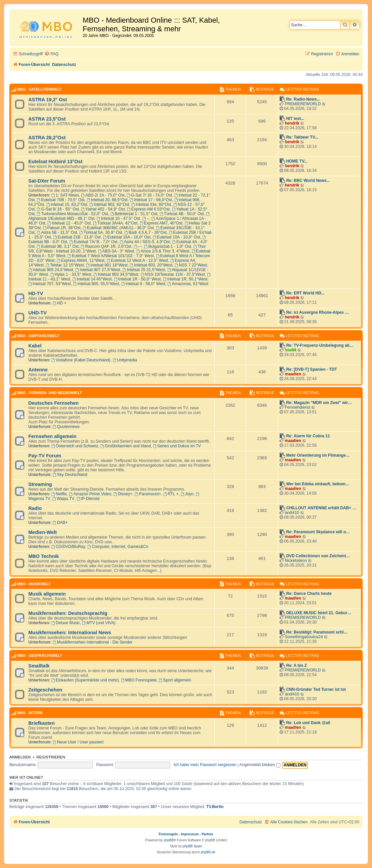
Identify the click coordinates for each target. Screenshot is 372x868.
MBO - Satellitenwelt (39, 89)
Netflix (59, 494)
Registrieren (51, 757)
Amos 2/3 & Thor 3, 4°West (163, 251)
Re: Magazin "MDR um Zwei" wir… (319, 403)
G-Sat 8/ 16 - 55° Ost (58, 209)
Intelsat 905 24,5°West (51, 270)
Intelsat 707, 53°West (50, 284)
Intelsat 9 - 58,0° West (143, 284)
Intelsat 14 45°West (92, 279)
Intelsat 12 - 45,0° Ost (69, 223)
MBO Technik (44, 556)
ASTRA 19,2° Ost (48, 100)
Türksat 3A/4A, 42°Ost (115, 223)
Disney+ (123, 494)
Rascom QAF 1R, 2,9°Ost (106, 246)
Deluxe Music (65, 623)
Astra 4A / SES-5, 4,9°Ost (145, 242)
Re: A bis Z (296, 665)
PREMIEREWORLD (303, 104)
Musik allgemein (47, 594)
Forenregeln (168, 834)
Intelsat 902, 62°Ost (109, 205)
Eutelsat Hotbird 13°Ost (55, 162)
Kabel (35, 346)
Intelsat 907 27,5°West (98, 270)
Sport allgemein (175, 680)
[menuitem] (51, 54)
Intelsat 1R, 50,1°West (185, 279)
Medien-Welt (42, 532)
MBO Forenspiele (139, 680)
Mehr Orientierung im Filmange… (318, 455)
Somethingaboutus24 (304, 637)
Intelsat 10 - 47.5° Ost (118, 218)
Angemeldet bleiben (260, 765)
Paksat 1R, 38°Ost (62, 228)
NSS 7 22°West (191, 265)
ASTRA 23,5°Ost (47, 119)
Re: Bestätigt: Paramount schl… (317, 632)
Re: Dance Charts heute (309, 594)
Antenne (38, 370)
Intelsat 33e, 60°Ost (151, 205)
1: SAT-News (65, 195)
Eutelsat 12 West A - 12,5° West (137, 260)
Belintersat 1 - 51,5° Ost (134, 214)
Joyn (187, 494)
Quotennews (66, 427)
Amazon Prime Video (90, 494)
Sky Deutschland (70, 475)
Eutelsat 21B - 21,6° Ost (77, 237)
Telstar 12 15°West (65, 265)
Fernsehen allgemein (52, 436)
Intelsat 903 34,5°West (116, 274)
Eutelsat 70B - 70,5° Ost (61, 200)
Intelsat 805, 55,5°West (96, 284)
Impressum (190, 834)
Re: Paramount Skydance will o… (318, 532)
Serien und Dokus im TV (177, 446)
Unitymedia (125, 360)
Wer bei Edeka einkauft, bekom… (318, 484)
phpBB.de (208, 852)
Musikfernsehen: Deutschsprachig (68, 613)
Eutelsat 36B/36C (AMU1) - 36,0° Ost (118, 228)
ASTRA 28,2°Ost (47, 138)
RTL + (171, 494)
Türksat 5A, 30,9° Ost (101, 232)
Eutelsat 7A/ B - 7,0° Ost (93, 242)
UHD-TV (37, 313)
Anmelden (20, 757)
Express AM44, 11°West (80, 260)
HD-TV (36, 293)
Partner (207, 834)
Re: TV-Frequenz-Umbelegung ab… (320, 345)
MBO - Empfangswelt (38, 336)
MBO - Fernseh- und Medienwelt (49, 393)
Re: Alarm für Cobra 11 (308, 436)
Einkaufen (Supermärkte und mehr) (85, 680)
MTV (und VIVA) (99, 623)
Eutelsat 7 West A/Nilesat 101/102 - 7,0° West (110, 256)
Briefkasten (41, 723)
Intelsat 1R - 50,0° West (137, 279)
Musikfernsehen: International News (70, 633)
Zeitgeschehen (45, 690)
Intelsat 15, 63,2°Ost (67, 205)
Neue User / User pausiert (78, 742)
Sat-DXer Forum (47, 181)
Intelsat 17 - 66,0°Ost (151, 200)
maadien (293, 374)
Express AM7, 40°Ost (161, 223)
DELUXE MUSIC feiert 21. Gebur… (319, 613)
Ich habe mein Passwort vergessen (205, 765)
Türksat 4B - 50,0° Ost (182, 214)
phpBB (169, 840)
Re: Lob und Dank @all (308, 723)
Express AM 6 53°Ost (148, 209)
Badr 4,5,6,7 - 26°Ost (145, 232)
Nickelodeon (296, 561)
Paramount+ (148, 494)
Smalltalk (39, 666)
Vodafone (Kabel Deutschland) (81, 360)
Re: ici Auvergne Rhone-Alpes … (317, 312)
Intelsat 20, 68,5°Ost (107, 200)
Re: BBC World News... (308, 181)
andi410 (292, 513)
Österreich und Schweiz (75, 446)
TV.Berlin (215, 807)
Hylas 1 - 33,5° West (71, 274)
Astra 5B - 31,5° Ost (57, 232)
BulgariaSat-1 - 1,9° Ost (167, 246)
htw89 (290, 350)
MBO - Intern (30, 713)
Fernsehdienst (297, 407)
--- (138, 246)
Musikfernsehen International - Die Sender (92, 642)
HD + (59, 303)
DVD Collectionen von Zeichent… (318, 556)
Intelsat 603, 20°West (151, 265)
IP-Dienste (88, 499)
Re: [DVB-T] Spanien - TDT (311, 369)
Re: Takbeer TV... (302, 137)
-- (146, 218)
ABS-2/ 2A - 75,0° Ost (103, 195)
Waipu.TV (63, 499)
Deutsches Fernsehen (53, 403)
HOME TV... (297, 161)
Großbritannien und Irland (126, 446)
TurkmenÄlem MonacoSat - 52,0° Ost (73, 214)
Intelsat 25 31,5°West (144, 270)
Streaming (40, 484)
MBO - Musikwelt (34, 584)
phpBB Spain (192, 846)
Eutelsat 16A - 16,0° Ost (127, 237)
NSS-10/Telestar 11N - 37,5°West (173, 274)
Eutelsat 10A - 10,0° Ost (176, 237)
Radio (35, 508)
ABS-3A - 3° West (116, 251)
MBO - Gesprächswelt (39, 655)
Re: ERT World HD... (305, 293)
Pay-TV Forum (45, 456)
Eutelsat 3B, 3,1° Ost (58, 246)
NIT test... (295, 119)
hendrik (292, 123)
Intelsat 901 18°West (107, 265)
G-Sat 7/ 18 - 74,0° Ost (149, 195)
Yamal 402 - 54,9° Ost (103, 209)
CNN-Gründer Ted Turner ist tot (316, 689)
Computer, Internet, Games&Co (118, 547)
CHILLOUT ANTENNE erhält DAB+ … (321, 508)
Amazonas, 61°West (188, 284)
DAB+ (60, 523)
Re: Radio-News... (303, 99)
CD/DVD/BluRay (68, 547)
